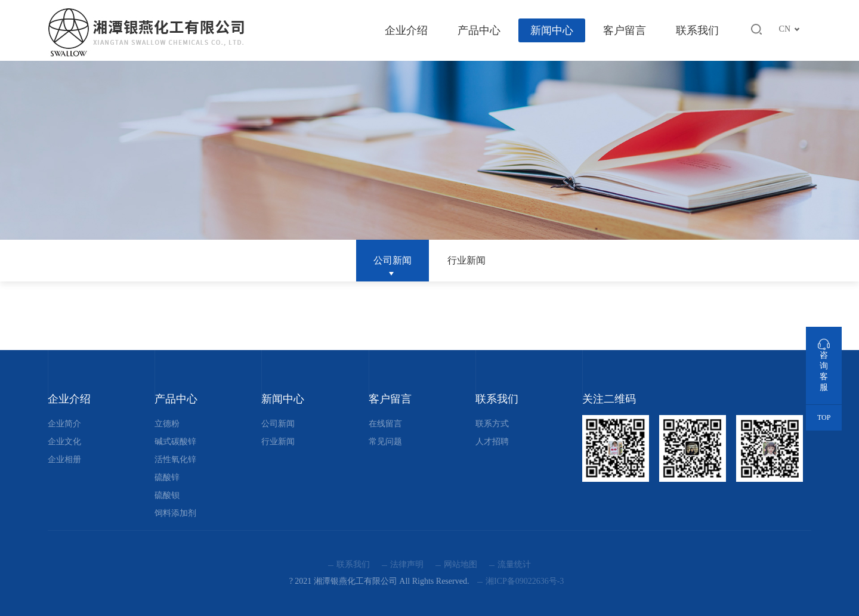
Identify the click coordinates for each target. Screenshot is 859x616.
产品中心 (479, 30)
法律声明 (407, 564)
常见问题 (385, 442)
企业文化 (64, 442)
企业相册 (64, 459)
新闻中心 (552, 30)
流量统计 (514, 564)
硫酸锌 (167, 477)
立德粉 (167, 424)
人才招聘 (492, 442)
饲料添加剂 (175, 513)
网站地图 (461, 564)
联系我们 (697, 30)
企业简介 (64, 424)
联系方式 (492, 424)
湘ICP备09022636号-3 (525, 581)
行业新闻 (466, 260)
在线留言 (385, 424)
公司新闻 (393, 260)
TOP (824, 417)
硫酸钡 (167, 495)
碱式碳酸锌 (175, 442)
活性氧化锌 (175, 459)
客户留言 (625, 30)
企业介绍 (406, 30)
